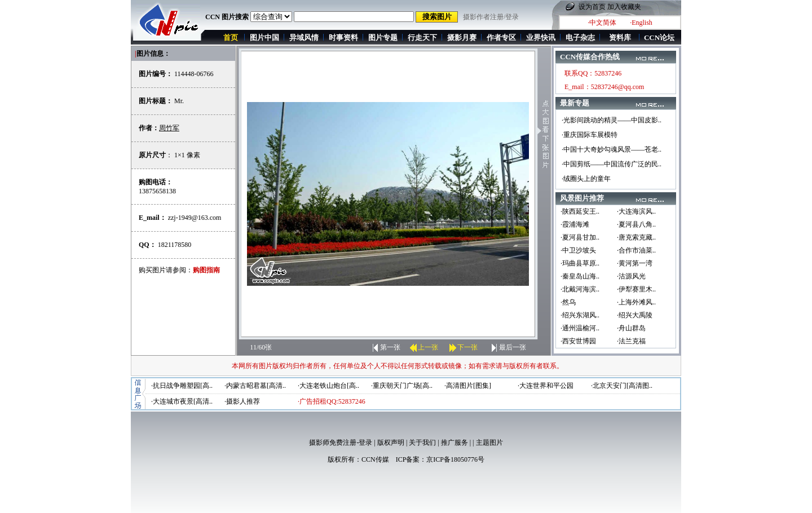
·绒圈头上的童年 (586, 179)
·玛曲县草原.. (580, 263)
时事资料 (343, 37)
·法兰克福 (631, 341)
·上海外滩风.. (636, 302)
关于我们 (422, 443)
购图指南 (206, 270)
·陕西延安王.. (580, 211)
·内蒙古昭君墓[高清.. (255, 386)
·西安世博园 (578, 341)
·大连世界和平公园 (546, 386)
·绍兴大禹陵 (635, 315)
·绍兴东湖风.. (580, 315)
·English (641, 23)
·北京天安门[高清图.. (622, 386)
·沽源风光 (631, 276)
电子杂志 (580, 37)
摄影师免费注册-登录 (341, 443)
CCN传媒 (375, 459)
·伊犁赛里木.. (636, 289)
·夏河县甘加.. (580, 237)
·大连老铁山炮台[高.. (328, 386)
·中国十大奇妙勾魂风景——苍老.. (612, 149)
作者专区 (501, 37)
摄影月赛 (462, 37)
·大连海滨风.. (636, 211)
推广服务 (454, 443)
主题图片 (489, 443)
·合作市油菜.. (636, 250)
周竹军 (169, 128)
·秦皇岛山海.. (580, 276)
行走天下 (422, 37)
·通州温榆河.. (580, 328)
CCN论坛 (659, 37)
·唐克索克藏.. (636, 237)
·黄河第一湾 (635, 263)
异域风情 (304, 37)
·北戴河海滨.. (580, 289)
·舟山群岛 (631, 328)
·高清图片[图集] (468, 386)
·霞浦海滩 (575, 224)
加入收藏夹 (624, 7)
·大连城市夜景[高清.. (182, 401)
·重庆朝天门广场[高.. (402, 386)
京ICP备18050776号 (455, 459)
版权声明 (391, 443)
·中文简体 (602, 23)
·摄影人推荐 (242, 401)
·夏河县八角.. (636, 224)
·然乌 (568, 302)
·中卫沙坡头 (578, 250)
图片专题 (383, 37)
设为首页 (592, 7)
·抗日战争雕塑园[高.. (182, 386)
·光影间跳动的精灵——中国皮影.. (612, 120)
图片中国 (264, 37)
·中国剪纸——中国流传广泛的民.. (612, 164)
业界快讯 (541, 37)
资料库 (620, 37)
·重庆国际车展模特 (590, 135)
